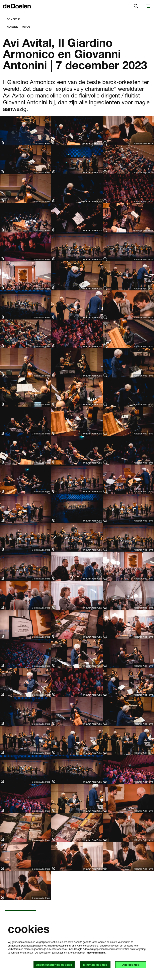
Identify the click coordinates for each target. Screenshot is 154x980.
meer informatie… (97, 953)
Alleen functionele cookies (54, 965)
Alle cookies (131, 965)
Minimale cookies (95, 965)
